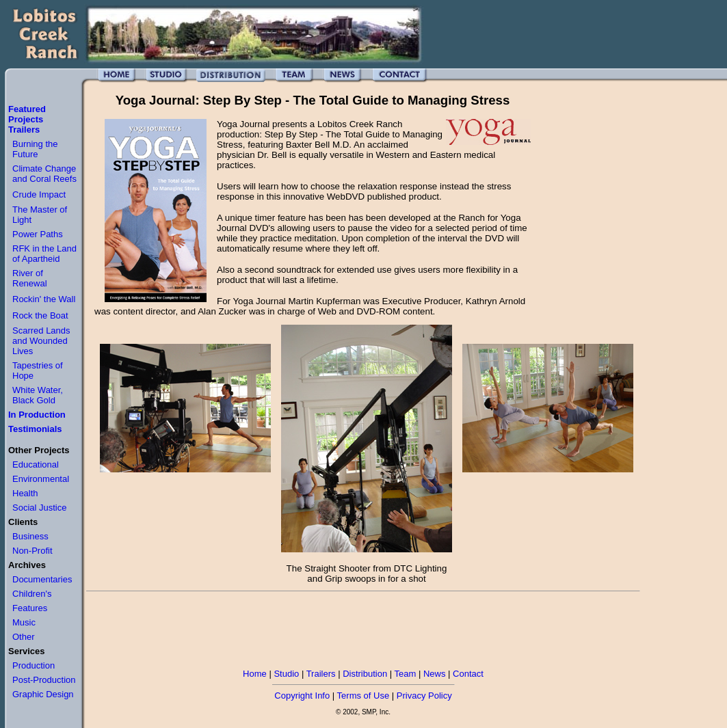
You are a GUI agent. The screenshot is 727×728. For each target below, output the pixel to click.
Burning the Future (35, 149)
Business (30, 536)
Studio (286, 674)
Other (24, 637)
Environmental (41, 479)
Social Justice (39, 508)
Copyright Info (302, 696)
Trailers (321, 674)
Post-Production (44, 680)
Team (406, 674)
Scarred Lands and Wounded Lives (41, 341)
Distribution (365, 674)
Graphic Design (43, 694)
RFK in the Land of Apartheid (44, 254)
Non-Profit (32, 551)
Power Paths (38, 234)
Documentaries (42, 579)
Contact (468, 674)
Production (34, 665)
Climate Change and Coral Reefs (44, 174)
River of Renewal (30, 278)
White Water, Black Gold (38, 395)
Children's (32, 594)
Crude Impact (39, 194)
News (435, 674)
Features (30, 608)
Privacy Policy (424, 696)
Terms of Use (364, 696)
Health (25, 493)
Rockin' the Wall (44, 299)
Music (24, 622)
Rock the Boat (40, 315)
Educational (36, 464)
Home (255, 674)
